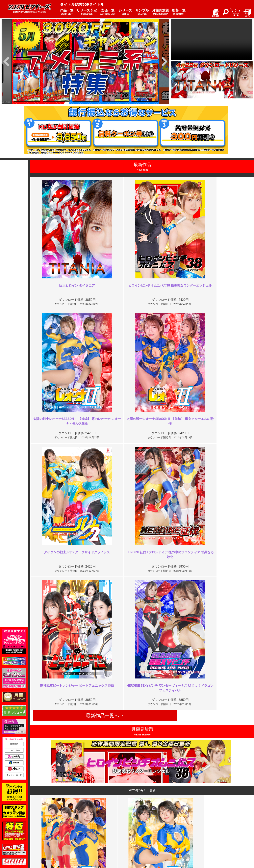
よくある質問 (138, 831)
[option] (85, 62)
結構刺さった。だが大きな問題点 (100, 679)
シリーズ (125, 12)
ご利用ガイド (54, 831)
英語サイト (136, 839)
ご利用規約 (94, 826)
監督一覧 (179, 12)
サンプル (142, 12)
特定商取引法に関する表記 (104, 831)
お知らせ (135, 826)
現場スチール (54, 843)
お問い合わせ (138, 835)
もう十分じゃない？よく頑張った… (214, 751)
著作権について (97, 839)
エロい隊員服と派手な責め (208, 679)
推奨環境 (51, 835)
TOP (48, 826)
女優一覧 (108, 12)
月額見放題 (160, 12)
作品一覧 (67, 12)
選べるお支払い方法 (58, 839)
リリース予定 (87, 12)
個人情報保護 (96, 835)
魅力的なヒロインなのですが (97, 751)
